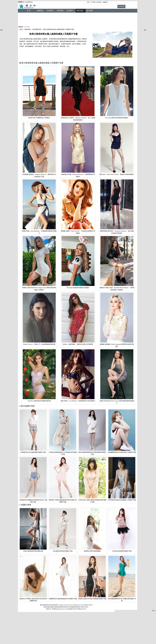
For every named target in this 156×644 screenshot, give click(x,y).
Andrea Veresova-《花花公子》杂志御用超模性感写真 (39, 344)
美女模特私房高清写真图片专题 (63, 551)
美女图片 (70, 11)
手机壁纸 (50, 11)
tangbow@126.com (62, 609)
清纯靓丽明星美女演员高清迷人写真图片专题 (122, 452)
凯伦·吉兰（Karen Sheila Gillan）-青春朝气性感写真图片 (117, 174)
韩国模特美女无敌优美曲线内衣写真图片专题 (63, 599)
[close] (154, 611)
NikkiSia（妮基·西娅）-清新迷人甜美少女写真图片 (78, 344)
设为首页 (99, 2)
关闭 (1, 30)
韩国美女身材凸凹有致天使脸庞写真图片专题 (92, 599)
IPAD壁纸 (60, 11)
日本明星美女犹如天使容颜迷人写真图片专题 (122, 500)
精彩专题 (27, 29)
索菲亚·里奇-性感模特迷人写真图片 (39, 118)
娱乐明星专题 (37, 29)
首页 (88, 2)
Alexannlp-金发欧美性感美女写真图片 (78, 288)
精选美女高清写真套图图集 (92, 551)
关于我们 (93, 2)
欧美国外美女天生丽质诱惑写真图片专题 (33, 452)
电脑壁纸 (40, 11)
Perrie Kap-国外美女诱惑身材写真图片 (117, 118)
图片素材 (90, 11)
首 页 (29, 11)
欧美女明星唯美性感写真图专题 (33, 551)
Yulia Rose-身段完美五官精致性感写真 (39, 401)
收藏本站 (105, 2)
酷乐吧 (56, 605)
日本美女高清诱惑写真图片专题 (122, 551)
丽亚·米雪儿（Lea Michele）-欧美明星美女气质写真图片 (78, 401)
